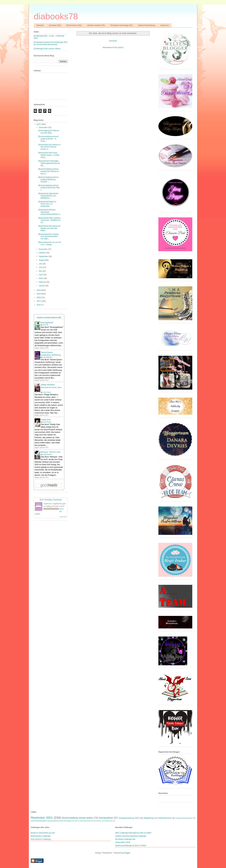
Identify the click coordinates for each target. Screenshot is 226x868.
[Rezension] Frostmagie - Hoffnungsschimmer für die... (49, 163)
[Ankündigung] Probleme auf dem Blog (49, 132)
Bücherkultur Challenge (41, 836)
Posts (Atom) (118, 47)
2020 (39, 290)
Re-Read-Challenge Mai (125, 839)
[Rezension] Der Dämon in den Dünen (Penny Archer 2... (49, 147)
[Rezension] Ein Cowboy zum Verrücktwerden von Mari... (49, 236)
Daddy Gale (46, 420)
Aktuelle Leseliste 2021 (96, 25)
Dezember (44, 127)
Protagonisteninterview (184, 818)
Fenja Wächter (47, 454)
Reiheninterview (165, 818)
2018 (39, 298)
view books (63, 517)
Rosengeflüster (47, 323)
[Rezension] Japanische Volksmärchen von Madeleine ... (48, 196)
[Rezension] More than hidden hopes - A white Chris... (49, 155)
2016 (39, 305)
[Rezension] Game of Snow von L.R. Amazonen (47, 204)
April (41, 275)
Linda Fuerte (47, 392)
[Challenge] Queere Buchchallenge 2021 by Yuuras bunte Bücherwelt (51, 43)
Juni (41, 267)
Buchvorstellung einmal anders (78, 818)
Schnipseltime (106, 818)
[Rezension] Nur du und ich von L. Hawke (50, 243)
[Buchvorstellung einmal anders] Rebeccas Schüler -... (48, 179)
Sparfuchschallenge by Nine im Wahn (131, 845)
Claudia (46, 504)
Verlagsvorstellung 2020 (129, 818)
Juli (41, 264)
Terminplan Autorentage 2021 (122, 25)
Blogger (127, 853)
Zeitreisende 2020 (56, 821)
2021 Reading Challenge (51, 500)
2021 (39, 124)
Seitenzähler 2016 (123, 842)
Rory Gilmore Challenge (41, 839)
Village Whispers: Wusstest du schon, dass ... (51, 387)
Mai (41, 271)
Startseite (40, 25)
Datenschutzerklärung (147, 25)
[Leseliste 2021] (55, 25)
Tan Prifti (45, 325)
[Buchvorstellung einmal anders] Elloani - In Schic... (48, 139)
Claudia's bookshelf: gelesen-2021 (49, 318)
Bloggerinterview (72, 821)
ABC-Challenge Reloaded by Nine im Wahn (133, 833)
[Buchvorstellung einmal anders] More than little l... (49, 188)
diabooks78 (56, 16)
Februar (42, 282)
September (44, 256)
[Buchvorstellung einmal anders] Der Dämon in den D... (49, 171)
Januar (42, 286)
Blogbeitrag (149, 818)
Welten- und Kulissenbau (105, 821)
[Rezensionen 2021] (74, 25)
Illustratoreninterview (87, 821)
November (44, 249)
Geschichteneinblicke (39, 821)
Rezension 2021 (42, 818)
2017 (39, 301)
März (41, 278)
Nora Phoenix (47, 422)
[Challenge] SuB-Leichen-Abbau (47, 49)
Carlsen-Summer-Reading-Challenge (131, 836)
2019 (39, 294)
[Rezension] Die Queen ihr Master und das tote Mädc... (49, 228)
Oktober (43, 253)
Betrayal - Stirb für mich (51, 452)
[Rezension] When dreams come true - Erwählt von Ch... (49, 220)
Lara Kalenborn (48, 357)
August (42, 260)
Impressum (165, 25)
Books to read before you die (43, 833)
